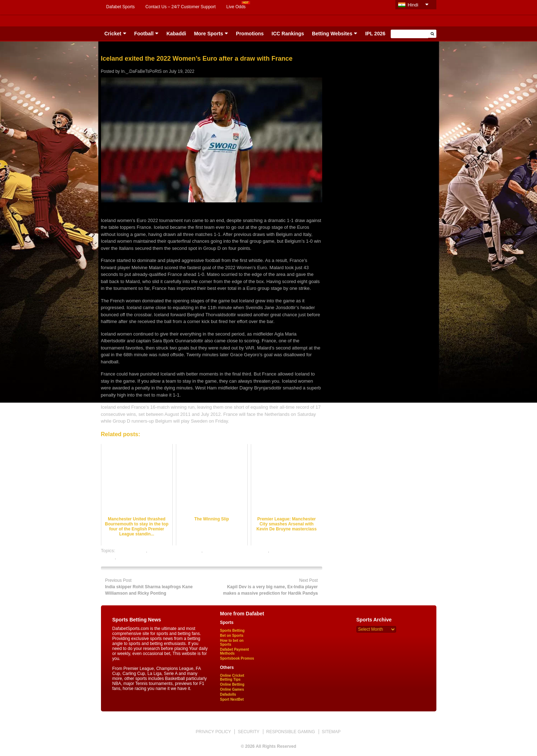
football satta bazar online (175, 551)
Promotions (250, 34)
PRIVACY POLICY (213, 732)
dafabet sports (131, 551)
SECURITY (249, 732)
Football (144, 34)
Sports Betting (232, 631)
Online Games (232, 689)
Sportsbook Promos (237, 658)
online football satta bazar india (236, 551)
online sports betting (138, 557)
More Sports (209, 34)
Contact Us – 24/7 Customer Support (181, 7)
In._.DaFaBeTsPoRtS (141, 71)
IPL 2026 (375, 34)
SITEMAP (331, 732)
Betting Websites (332, 34)
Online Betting (232, 684)
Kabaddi (176, 34)
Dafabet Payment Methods (235, 651)
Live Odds (236, 7)
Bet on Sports (232, 636)
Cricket (113, 34)
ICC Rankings (288, 34)
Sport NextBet (232, 699)
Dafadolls (228, 694)
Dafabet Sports (121, 7)
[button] (432, 34)
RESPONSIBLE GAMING (291, 732)
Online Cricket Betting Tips (232, 677)
